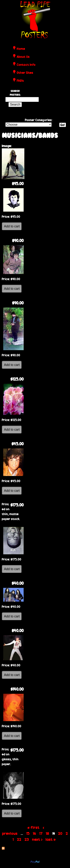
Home (21, 49)
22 (19, 839)
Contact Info (26, 65)
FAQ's (20, 81)
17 (41, 833)
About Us (23, 57)
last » (51, 839)
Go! (63, 125)
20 (60, 833)
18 (47, 833)
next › (37, 839)
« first (33, 827)
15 (28, 833)
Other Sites (25, 73)
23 (27, 839)
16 (34, 833)
